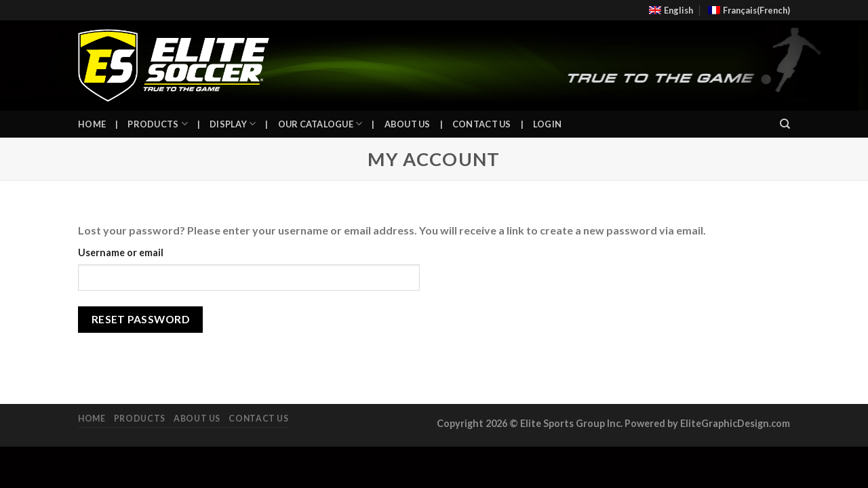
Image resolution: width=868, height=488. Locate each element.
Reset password (141, 319)
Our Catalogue (320, 124)
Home (92, 124)
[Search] (785, 124)
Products (158, 124)
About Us (408, 124)
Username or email (121, 252)
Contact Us (482, 124)
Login (547, 124)
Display (233, 124)
